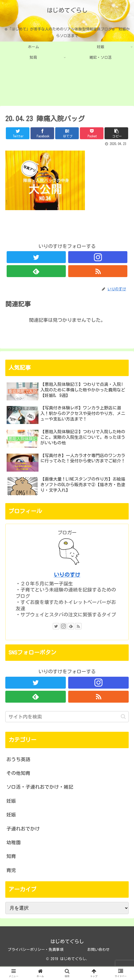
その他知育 (18, 773)
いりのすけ (67, 575)
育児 (11, 870)
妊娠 (11, 801)
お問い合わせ (98, 950)
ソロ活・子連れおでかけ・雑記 (40, 787)
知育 (11, 856)
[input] (67, 717)
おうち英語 (18, 759)
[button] (123, 717)
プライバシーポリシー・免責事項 (36, 950)
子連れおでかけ (23, 829)
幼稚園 (14, 842)
